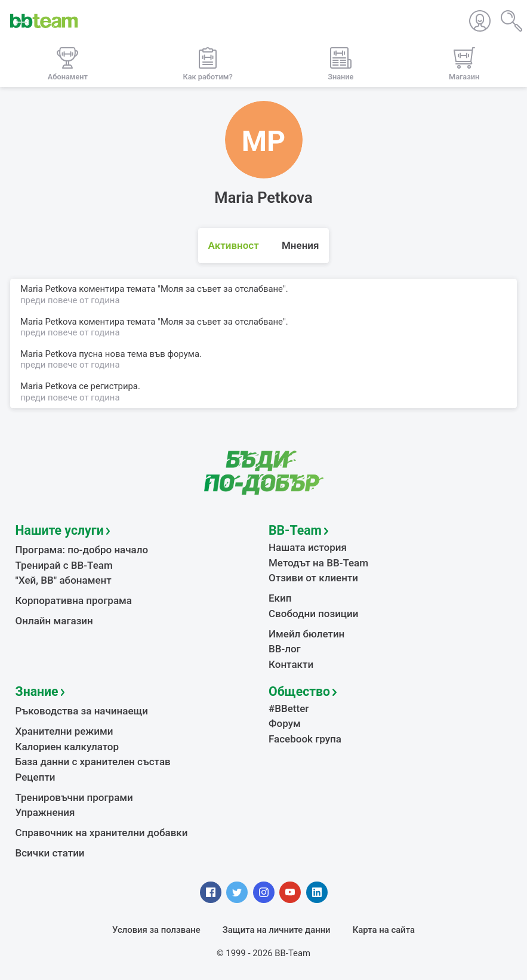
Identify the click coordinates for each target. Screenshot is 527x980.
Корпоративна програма (74, 600)
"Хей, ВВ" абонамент (64, 580)
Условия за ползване (156, 930)
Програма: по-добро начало (82, 550)
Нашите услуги (60, 530)
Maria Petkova (49, 386)
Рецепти (36, 777)
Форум (285, 723)
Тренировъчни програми (74, 797)
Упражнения (45, 812)
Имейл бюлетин (306, 634)
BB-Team (295, 530)
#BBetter (289, 708)
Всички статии (50, 853)
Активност (234, 245)
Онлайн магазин (54, 621)
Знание (37, 691)
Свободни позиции (314, 614)
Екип (280, 598)
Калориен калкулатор (67, 747)
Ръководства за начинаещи (82, 711)
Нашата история (308, 547)
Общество (299, 691)
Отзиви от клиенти (313, 578)
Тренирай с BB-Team (64, 565)
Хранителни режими (64, 731)
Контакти (291, 664)
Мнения (301, 245)
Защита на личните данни (277, 930)
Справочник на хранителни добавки (102, 833)
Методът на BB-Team (318, 563)
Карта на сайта (384, 930)
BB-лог (285, 649)
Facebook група (305, 739)
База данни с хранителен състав (93, 762)
